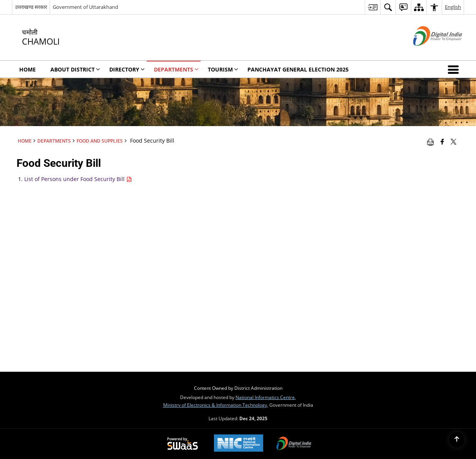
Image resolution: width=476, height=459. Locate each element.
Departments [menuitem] (176, 69)
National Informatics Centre (265, 397)
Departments (54, 141)
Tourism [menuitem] (223, 69)
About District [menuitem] (75, 69)
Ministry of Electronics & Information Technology (215, 405)
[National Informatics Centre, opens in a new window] (239, 444)
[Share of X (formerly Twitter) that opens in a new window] (453, 141)
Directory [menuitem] (127, 69)
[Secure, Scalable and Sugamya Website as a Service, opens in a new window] (183, 444)
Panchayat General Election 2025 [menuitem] (298, 69)
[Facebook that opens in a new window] (442, 141)
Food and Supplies (100, 141)
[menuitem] (372, 7)
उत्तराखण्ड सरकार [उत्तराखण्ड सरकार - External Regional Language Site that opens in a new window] (31, 7)
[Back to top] (457, 440)
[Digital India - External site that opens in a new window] (428, 52)
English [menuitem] (453, 7)
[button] (455, 69)
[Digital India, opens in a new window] (294, 444)
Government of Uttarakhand (85, 7)
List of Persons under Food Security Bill (78, 179)
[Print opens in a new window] (430, 141)
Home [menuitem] (28, 69)
